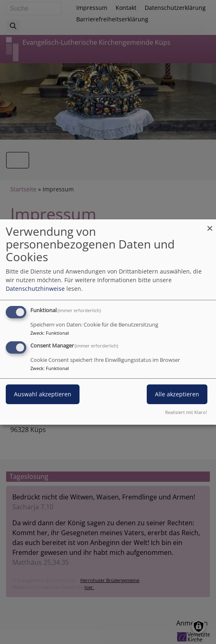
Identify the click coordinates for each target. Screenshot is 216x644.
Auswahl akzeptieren (43, 394)
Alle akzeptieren (177, 394)
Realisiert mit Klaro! (186, 412)
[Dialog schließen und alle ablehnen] (210, 224)
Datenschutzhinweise (35, 289)
